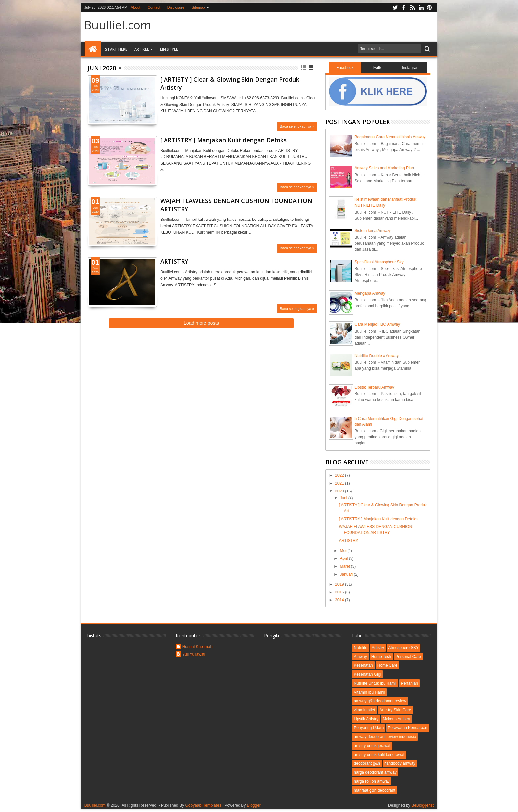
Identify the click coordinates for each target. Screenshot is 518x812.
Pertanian (409, 683)
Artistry (378, 648)
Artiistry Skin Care (395, 710)
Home (93, 49)
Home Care (387, 665)
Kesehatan (363, 665)
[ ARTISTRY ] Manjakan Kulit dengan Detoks (223, 140)
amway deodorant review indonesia (385, 737)
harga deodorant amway (375, 772)
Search (427, 49)
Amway (360, 657)
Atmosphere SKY (403, 648)
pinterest (429, 7)
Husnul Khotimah (197, 647)
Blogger (254, 805)
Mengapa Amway (370, 293)
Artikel (142, 49)
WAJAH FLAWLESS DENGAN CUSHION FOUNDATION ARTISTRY (236, 205)
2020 (340, 491)
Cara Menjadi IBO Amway (377, 324)
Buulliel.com (118, 25)
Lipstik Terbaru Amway (375, 387)
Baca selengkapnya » (297, 126)
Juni (344, 498)
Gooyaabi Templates (203, 805)
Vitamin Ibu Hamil (369, 692)
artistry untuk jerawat (372, 746)
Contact (154, 7)
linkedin (421, 7)
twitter (395, 7)
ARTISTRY (174, 261)
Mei (343, 551)
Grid (304, 68)
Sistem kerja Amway (373, 231)
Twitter (378, 68)
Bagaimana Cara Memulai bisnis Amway (390, 137)
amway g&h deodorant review (380, 701)
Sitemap (198, 7)
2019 (340, 584)
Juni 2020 (102, 68)
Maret (345, 566)
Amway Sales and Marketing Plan (384, 168)
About (136, 7)
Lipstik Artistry (366, 719)
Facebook (345, 68)
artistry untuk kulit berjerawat (379, 755)
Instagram (410, 68)
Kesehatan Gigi (367, 674)
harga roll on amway (372, 781)
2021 (340, 483)
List (311, 68)
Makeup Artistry (396, 719)
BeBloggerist (423, 805)
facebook (404, 7)
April (344, 558)
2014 (340, 600)
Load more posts (201, 323)
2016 (340, 592)
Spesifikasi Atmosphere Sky (379, 262)
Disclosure (176, 7)
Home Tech (381, 657)
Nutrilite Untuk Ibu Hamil (375, 683)
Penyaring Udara (369, 728)
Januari (347, 574)
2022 (340, 475)
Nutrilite (361, 648)
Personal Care (408, 657)
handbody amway (400, 763)
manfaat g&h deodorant (374, 790)
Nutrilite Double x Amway (377, 356)
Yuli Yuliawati (194, 654)
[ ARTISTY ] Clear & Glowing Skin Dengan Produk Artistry (230, 83)
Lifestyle (169, 49)
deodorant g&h (367, 763)
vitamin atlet (364, 710)
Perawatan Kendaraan (407, 728)
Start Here (116, 49)
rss (412, 7)
